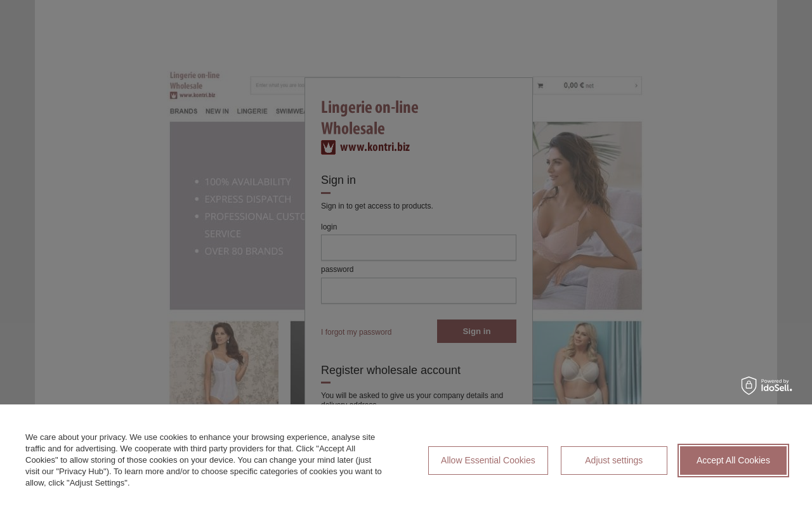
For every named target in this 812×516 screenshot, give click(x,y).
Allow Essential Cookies (488, 460)
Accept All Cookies (733, 460)
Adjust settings (614, 460)
